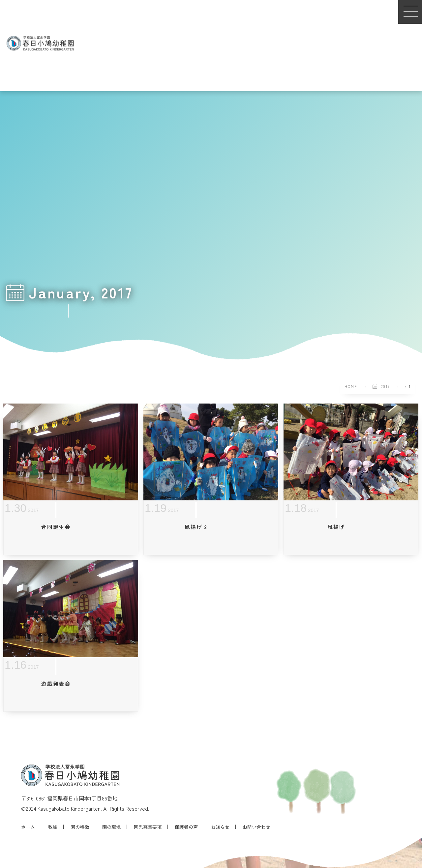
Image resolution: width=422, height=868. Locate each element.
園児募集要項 (148, 827)
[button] (410, 12)
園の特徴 (80, 827)
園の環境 (111, 827)
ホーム (28, 827)
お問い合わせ (256, 827)
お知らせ (220, 827)
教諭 (53, 827)
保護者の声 (186, 827)
